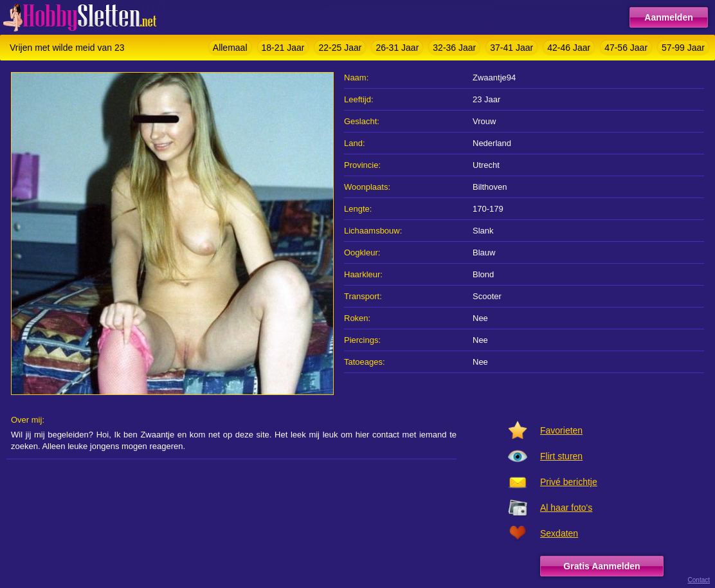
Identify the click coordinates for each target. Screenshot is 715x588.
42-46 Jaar (569, 48)
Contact (699, 580)
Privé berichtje (569, 482)
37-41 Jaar (511, 48)
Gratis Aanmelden (602, 566)
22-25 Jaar (340, 48)
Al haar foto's (566, 508)
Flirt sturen (561, 456)
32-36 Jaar (454, 48)
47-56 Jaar (626, 48)
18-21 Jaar (283, 48)
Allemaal (230, 48)
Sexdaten (559, 533)
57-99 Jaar (683, 48)
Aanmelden (668, 17)
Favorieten (561, 430)
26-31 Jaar (397, 48)
